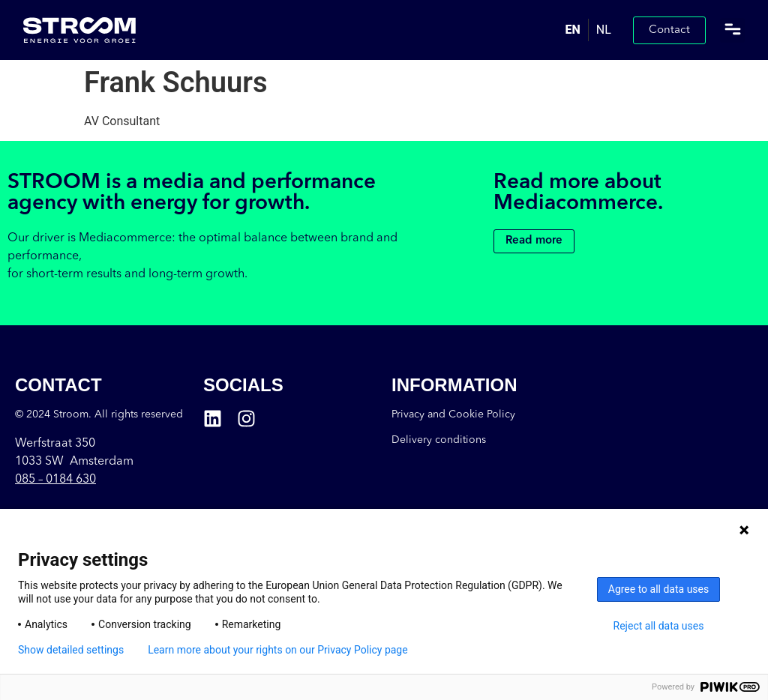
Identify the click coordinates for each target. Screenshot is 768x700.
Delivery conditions (439, 440)
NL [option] (604, 30)
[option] (603, 30)
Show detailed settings (71, 650)
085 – (55, 480)
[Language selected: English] (588, 30)
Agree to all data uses (659, 589)
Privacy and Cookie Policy (453, 414)
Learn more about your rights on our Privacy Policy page (278, 650)
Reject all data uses (659, 626)
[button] (732, 30)
